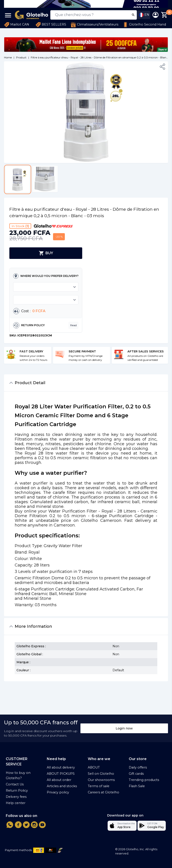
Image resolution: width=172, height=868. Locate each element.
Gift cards (136, 774)
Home (8, 57)
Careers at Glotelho (103, 792)
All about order (59, 780)
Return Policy (17, 791)
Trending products (144, 780)
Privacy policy (58, 792)
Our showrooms (101, 780)
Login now (124, 728)
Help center (16, 803)
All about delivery (61, 767)
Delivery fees (16, 797)
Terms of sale (99, 786)
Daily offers (138, 767)
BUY (46, 253)
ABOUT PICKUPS (61, 774)
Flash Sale (137, 786)
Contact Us (15, 784)
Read (73, 325)
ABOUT (94, 767)
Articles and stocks (62, 786)
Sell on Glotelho (101, 774)
